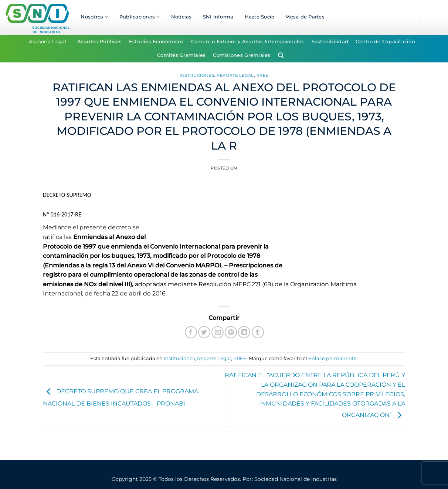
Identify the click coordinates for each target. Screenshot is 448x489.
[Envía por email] (218, 332)
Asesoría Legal (48, 42)
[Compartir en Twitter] (204, 332)
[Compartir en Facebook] (191, 332)
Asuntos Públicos (99, 42)
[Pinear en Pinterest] (231, 332)
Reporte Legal (235, 75)
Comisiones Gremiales (242, 55)
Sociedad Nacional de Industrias (296, 479)
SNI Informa (218, 17)
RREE (262, 75)
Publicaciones (140, 17)
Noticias (181, 17)
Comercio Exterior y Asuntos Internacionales (248, 42)
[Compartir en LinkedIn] (244, 332)
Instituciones (197, 75)
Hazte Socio (260, 17)
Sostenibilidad (330, 42)
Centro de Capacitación (385, 42)
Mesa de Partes (305, 17)
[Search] (281, 55)
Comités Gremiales (181, 55)
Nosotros (94, 17)
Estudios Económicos (156, 42)
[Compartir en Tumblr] (258, 332)
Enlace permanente (332, 358)
